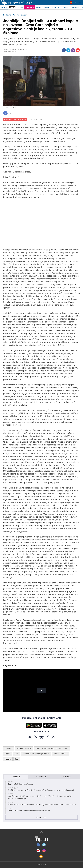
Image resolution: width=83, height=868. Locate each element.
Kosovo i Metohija (61, 754)
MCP (17, 754)
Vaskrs (8, 754)
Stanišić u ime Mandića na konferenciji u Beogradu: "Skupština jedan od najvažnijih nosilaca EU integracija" (40, 797)
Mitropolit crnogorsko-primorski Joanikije (52, 749)
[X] (36, 737)
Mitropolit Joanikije (24, 749)
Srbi (17, 759)
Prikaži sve (41, 817)
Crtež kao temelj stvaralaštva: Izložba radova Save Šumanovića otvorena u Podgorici (41, 790)
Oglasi (29, 3)
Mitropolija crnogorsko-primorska (36, 754)
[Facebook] (30, 737)
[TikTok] (53, 737)
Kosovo (8, 759)
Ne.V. (10, 113)
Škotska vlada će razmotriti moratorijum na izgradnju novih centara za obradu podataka (42, 805)
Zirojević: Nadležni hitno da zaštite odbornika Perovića (29, 811)
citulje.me (18, 3)
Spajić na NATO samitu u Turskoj (20, 784)
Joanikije (9, 749)
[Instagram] (47, 737)
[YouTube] (41, 737)
